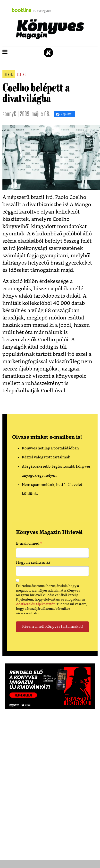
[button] (5, 52)
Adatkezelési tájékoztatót (35, 604)
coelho (22, 75)
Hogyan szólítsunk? (33, 563)
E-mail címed (29, 544)
